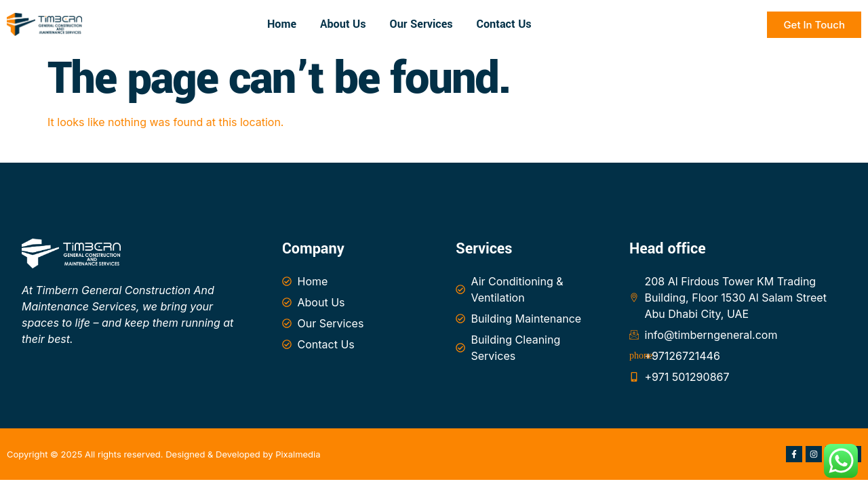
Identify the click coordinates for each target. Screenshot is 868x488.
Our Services (421, 24)
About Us (343, 24)
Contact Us (504, 24)
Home (282, 24)
